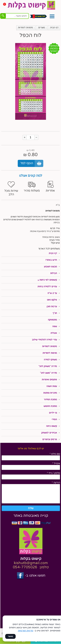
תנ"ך (55, 313)
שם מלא (55, 454)
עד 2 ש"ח (52, 293)
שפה (55, 326)
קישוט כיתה (52, 426)
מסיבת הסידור (50, 400)
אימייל (56, 463)
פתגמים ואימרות (49, 380)
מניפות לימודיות (50, 353)
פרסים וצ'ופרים (50, 439)
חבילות (54, 273)
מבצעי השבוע (50, 267)
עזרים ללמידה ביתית (47, 287)
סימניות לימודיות (25, 28)
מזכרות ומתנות (50, 393)
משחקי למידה (50, 360)
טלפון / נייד (53, 473)
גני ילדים (53, 413)
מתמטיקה (52, 320)
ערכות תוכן (52, 307)
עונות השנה (52, 386)
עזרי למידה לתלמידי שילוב (44, 340)
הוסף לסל (27, 163)
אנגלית (54, 333)
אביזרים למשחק (49, 433)
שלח (31, 508)
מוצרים (42, 28)
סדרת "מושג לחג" (48, 373)
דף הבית (54, 28)
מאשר (10, 636)
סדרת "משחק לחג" (48, 366)
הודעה (56, 483)
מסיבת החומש (50, 406)
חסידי (54, 419)
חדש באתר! (51, 260)
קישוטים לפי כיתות (48, 280)
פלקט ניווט (52, 300)
